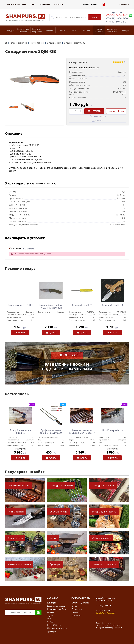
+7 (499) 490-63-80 (117, 18)
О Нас (32, 4)
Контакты (58, 4)
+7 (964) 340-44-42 (117, 15)
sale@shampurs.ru (104, 601)
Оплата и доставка (17, 4)
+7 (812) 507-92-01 (117, 22)
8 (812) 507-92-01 (113, 625)
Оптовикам (44, 4)
